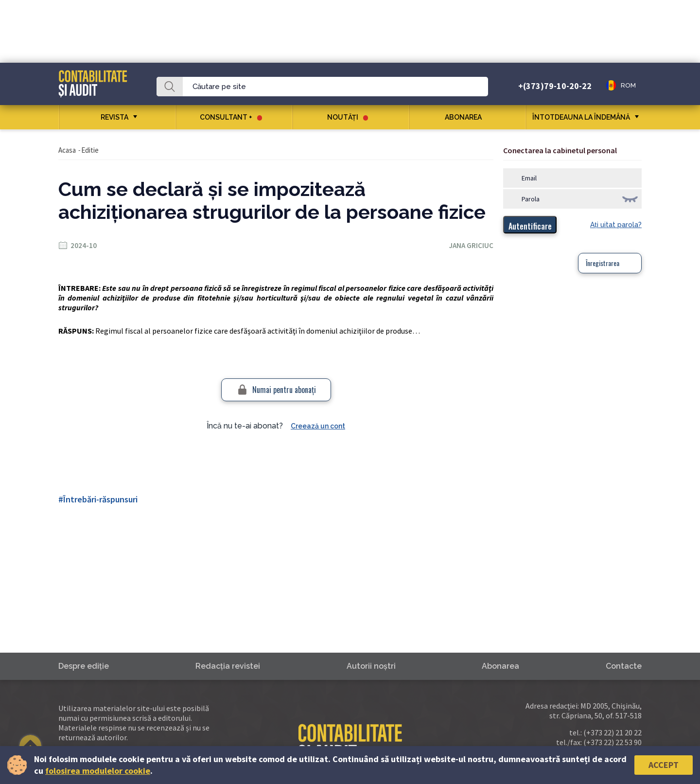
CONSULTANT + (231, 117)
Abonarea (467, 117)
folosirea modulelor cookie (98, 771)
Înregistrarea (603, 263)
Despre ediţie (84, 666)
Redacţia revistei (228, 666)
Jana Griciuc (471, 245)
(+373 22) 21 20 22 (612, 732)
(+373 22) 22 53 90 (612, 742)
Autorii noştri (371, 666)
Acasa (67, 150)
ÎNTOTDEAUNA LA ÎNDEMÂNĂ (581, 117)
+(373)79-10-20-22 (555, 86)
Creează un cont (318, 426)
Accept (664, 765)
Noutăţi (348, 117)
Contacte (624, 666)
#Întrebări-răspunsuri (98, 499)
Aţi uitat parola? (616, 225)
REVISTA (114, 117)
